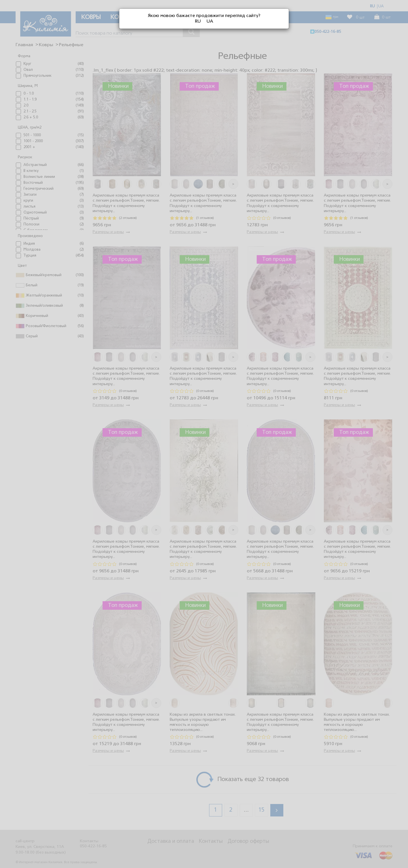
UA (210, 22)
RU (198, 22)
